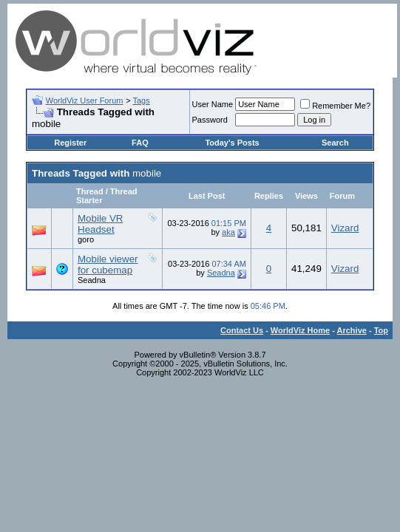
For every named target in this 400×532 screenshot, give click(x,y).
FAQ (140, 143)
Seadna (92, 280)
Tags (141, 100)
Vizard (345, 228)
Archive (352, 330)
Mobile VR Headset (100, 224)
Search (335, 143)
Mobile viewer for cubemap (108, 265)
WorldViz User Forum (85, 100)
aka (228, 232)
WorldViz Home (300, 330)
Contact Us (242, 330)
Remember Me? (335, 106)
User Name (213, 104)
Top (381, 330)
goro (86, 239)
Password (210, 120)
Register (70, 143)
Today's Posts (232, 143)
